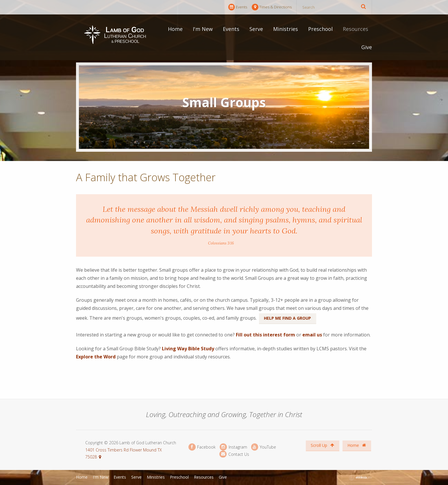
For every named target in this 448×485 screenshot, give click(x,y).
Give (367, 47)
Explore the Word (96, 357)
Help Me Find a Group (287, 318)
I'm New (203, 29)
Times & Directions (272, 7)
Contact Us (234, 454)
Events (238, 7)
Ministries (286, 29)
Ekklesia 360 (360, 477)
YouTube (264, 447)
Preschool (320, 29)
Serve (256, 29)
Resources (356, 29)
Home (175, 29)
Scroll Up (322, 445)
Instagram (233, 447)
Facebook (202, 447)
